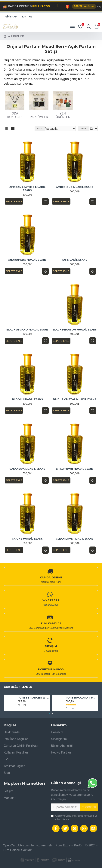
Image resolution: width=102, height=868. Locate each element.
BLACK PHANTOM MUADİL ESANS (75, 330)
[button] (50, 714)
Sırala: (40, 129)
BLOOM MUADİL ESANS (27, 399)
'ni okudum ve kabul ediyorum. (74, 817)
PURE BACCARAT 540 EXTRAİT (81, 698)
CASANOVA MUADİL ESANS (27, 469)
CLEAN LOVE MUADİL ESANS (75, 539)
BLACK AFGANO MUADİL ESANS (27, 330)
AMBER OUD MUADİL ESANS (75, 187)
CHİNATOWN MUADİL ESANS (75, 469)
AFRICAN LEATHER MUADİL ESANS (27, 189)
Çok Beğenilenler (18, 687)
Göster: (83, 129)
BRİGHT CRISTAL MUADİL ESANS (75, 399)
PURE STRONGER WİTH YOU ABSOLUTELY (33, 698)
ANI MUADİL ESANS (75, 260)
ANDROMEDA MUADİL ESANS (27, 260)
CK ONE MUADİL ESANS (27, 539)
